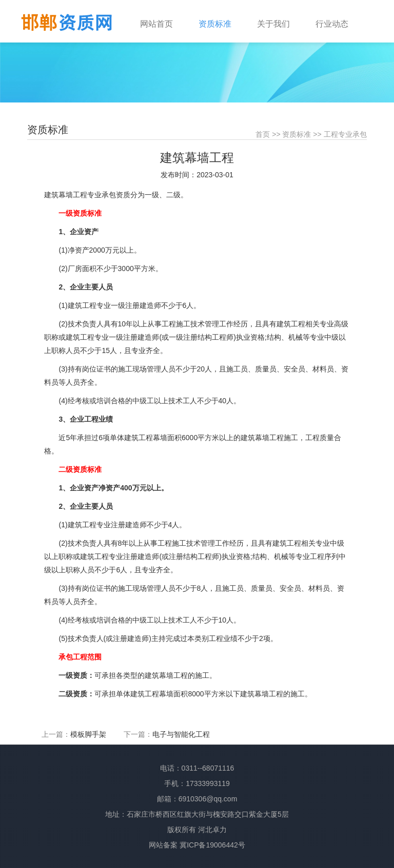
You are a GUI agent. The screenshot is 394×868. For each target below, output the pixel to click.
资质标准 (297, 134)
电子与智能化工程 (181, 734)
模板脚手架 (88, 734)
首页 (263, 134)
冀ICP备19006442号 (212, 845)
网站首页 (156, 24)
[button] (223, 19)
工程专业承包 (345, 134)
